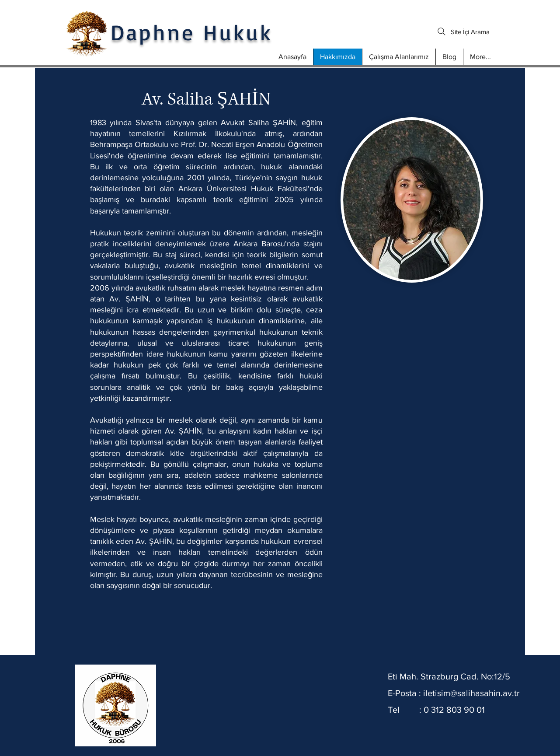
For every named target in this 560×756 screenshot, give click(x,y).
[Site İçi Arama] (464, 31)
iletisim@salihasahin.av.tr (471, 693)
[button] (399, 57)
